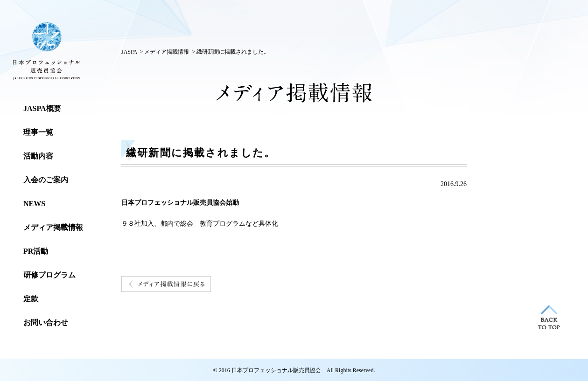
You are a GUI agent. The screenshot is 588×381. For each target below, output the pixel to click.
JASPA (129, 52)
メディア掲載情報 (167, 52)
